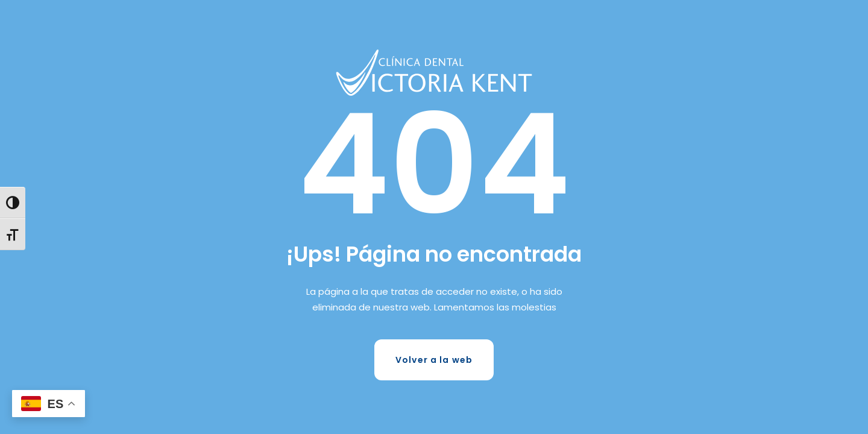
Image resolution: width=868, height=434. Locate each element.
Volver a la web (434, 360)
